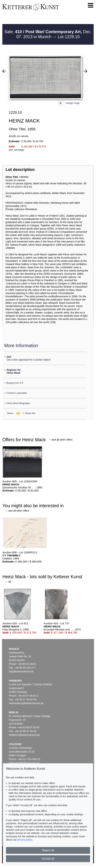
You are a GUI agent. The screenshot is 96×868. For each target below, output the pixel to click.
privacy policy (25, 840)
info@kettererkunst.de (21, 671)
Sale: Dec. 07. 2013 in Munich (48, 34)
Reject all (48, 850)
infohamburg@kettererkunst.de (26, 703)
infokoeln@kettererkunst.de (24, 763)
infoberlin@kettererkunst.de (24, 735)
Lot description (20, 170)
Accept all (48, 859)
